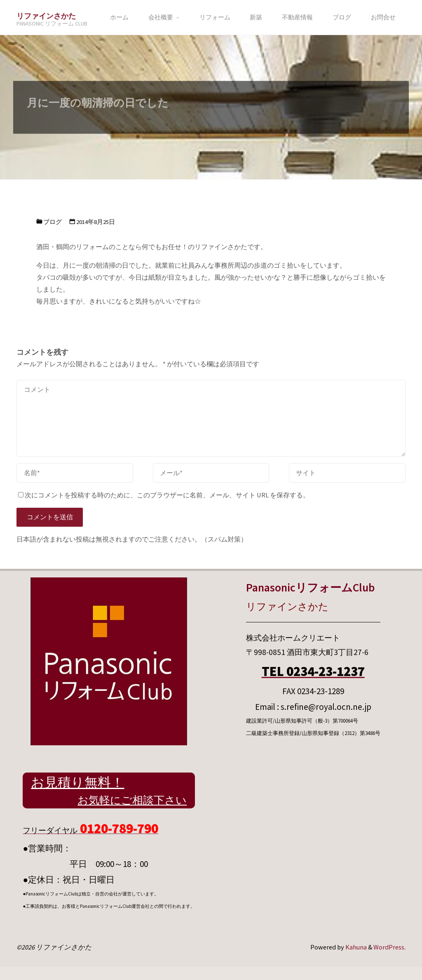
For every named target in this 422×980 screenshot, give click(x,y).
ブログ (53, 222)
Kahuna (355, 947)
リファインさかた (46, 15)
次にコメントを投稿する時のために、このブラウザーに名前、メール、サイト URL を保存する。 (164, 495)
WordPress (389, 947)
